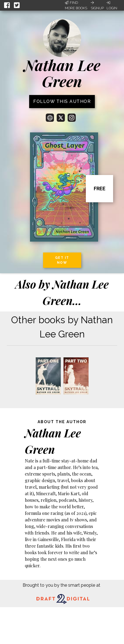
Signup (97, 5)
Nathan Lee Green (62, 73)
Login (112, 5)
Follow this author (62, 101)
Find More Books (76, 5)
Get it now (62, 260)
